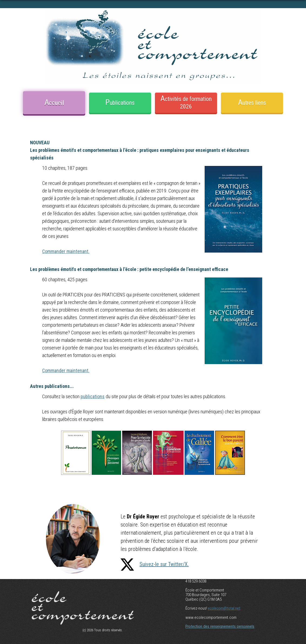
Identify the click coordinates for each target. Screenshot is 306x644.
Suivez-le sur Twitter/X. (155, 564)
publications (93, 396)
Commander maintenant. (66, 251)
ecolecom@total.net (224, 608)
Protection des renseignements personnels (220, 626)
